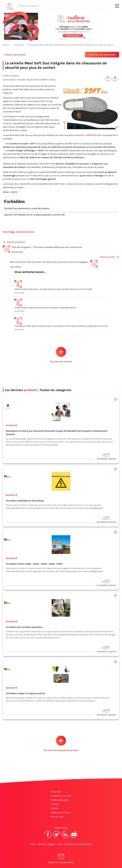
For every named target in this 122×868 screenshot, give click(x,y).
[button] (5, 26)
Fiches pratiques (59, 800)
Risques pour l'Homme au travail (41, 80)
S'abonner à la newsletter (61, 859)
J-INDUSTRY (91, 135)
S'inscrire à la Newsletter (102, 55)
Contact (55, 808)
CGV (59, 844)
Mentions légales (46, 844)
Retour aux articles (14, 55)
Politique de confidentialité (78, 844)
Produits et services (61, 796)
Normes (55, 804)
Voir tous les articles (61, 355)
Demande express (106, 456)
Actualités (19, 45)
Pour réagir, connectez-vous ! (19, 232)
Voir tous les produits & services (61, 744)
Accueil (6, 45)
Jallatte (14, 192)
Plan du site (57, 817)
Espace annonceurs (61, 812)
